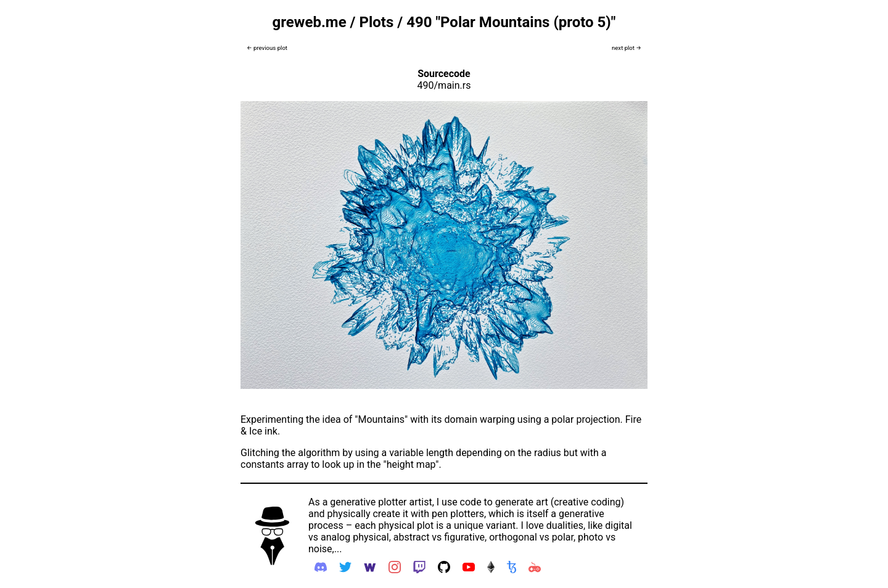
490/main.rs (444, 85)
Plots (376, 22)
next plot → (627, 48)
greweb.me (310, 22)
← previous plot (267, 48)
